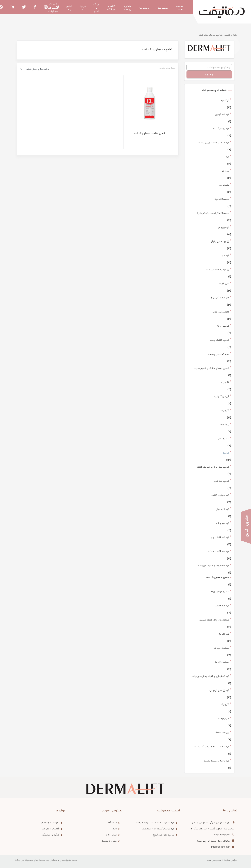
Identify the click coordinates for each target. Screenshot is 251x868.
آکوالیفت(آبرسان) (220, 298)
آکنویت (225, 382)
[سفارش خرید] (37, 69)
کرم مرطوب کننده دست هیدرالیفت (155, 823)
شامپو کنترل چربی (220, 340)
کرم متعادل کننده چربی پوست (214, 143)
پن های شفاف (222, 733)
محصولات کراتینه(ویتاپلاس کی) (213, 213)
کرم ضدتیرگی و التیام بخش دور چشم (210, 676)
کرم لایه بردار (223, 509)
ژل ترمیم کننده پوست (218, 270)
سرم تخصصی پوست (219, 354)
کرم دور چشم (222, 523)
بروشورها (225, 425)
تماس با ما (111, 835)
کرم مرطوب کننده (220, 495)
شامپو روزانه (223, 326)
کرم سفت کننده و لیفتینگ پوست (211, 747)
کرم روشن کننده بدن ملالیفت (158, 829)
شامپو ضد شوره (221, 481)
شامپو (227, 35)
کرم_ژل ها (224, 634)
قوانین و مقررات (51, 829)
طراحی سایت (230, 860)
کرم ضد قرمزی (222, 114)
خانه (235, 35)
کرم (227, 157)
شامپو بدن (224, 439)
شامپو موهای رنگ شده (217, 578)
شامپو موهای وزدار (220, 592)
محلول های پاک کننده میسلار (214, 620)
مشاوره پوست (109, 841)
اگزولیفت (224, 411)
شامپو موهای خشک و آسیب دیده (211, 368)
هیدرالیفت (224, 719)
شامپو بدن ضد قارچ (164, 835)
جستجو (209, 74)
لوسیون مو (223, 227)
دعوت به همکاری (50, 823)
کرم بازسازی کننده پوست (216, 761)
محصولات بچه (222, 199)
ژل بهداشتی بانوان (220, 241)
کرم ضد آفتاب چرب (219, 537)
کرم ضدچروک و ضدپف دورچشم (213, 566)
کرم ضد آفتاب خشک (219, 551)
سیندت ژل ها (222, 662)
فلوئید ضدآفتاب (221, 312)
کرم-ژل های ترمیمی (219, 690)
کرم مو (226, 255)
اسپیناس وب (214, 860)
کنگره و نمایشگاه (50, 835)
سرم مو (225, 171)
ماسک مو (224, 185)
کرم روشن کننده (221, 129)
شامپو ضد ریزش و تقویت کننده (213, 467)
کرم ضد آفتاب (222, 606)
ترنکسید (225, 100)
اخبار (114, 829)
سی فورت (224, 284)
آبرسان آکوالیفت (221, 396)
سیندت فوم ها (221, 648)
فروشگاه (112, 823)
